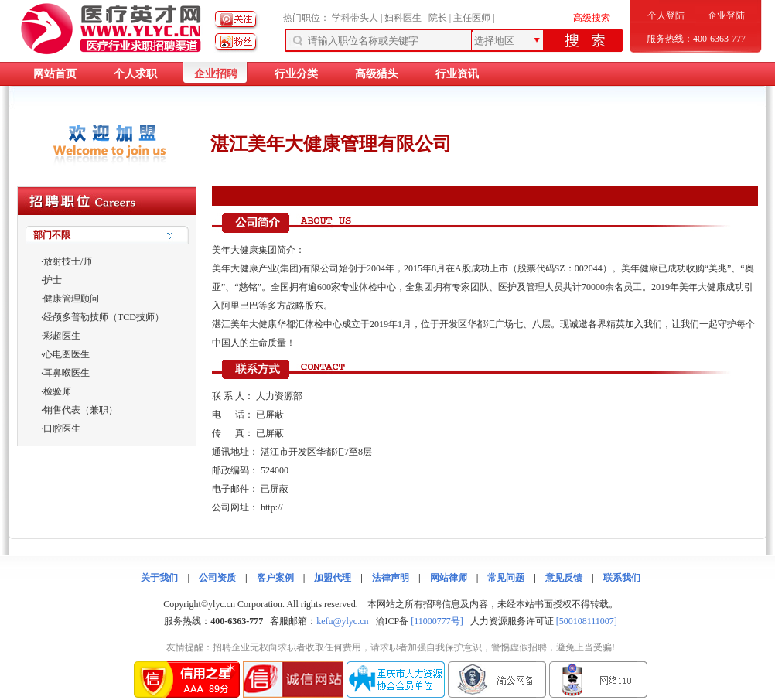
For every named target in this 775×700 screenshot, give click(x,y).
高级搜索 (592, 18)
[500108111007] (587, 621)
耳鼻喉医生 (67, 373)
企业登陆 (726, 15)
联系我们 (622, 578)
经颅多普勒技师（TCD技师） (104, 317)
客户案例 (275, 578)
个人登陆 (666, 15)
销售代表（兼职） (80, 410)
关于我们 (159, 578)
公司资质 (217, 578)
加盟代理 (333, 578)
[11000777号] (437, 621)
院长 (438, 18)
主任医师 (472, 18)
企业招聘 (216, 74)
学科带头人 (355, 18)
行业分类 (296, 74)
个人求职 (135, 74)
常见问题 (506, 578)
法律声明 (391, 578)
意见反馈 (564, 578)
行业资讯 (457, 74)
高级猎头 (377, 74)
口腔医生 (62, 429)
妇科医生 (403, 18)
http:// (272, 507)
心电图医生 (67, 354)
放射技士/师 (68, 261)
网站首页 (55, 74)
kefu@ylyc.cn (342, 621)
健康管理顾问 (71, 299)
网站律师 (449, 578)
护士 (53, 280)
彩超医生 (62, 336)
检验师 (57, 391)
